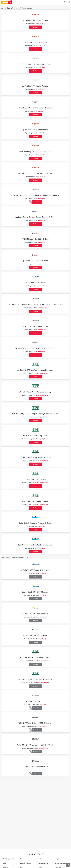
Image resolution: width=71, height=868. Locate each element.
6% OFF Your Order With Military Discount (35, 108)
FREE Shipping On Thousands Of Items (35, 152)
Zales (4, 863)
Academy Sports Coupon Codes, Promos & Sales (35, 217)
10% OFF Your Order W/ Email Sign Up (35, 392)
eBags (57, 859)
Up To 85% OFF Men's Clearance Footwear (35, 370)
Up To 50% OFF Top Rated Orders (35, 42)
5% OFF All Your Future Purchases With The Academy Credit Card (35, 304)
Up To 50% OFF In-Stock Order (35, 130)
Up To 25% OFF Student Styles (35, 326)
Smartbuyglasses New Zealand (10, 859)
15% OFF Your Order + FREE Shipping (35, 723)
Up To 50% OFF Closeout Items (35, 20)
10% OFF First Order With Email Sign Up (35, 545)
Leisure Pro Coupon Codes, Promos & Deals (35, 173)
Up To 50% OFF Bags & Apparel (35, 86)
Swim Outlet (42, 526)
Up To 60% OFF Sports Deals (35, 479)
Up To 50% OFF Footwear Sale (35, 614)
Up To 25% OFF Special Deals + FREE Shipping (35, 348)
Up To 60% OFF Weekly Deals (35, 436)
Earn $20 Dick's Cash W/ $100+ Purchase (35, 679)
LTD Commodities (43, 863)
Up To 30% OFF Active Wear (35, 636)
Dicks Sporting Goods (42, 373)
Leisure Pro (42, 24)
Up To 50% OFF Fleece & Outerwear (35, 570)
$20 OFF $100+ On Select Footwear (35, 658)
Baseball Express (43, 726)
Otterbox (40, 859)
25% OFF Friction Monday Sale (35, 767)
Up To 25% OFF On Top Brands (35, 261)
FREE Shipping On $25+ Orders (35, 239)
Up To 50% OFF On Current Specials (35, 64)
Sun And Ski (43, 573)
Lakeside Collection (26, 863)
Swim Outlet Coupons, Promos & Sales (35, 523)
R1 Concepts (43, 770)
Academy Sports (42, 199)
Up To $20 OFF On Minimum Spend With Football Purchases (35, 195)
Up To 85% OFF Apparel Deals (35, 501)
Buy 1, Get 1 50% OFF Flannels (35, 592)
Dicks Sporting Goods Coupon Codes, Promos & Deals (35, 414)
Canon (22, 859)
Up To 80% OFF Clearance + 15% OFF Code (35, 745)
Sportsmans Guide (60, 863)
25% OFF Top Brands (35, 701)
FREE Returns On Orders (35, 283)
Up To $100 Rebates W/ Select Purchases (35, 457)
